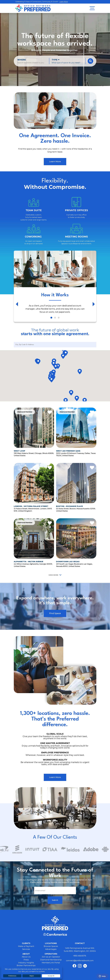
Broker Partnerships (26, 965)
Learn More (64, 2)
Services (26, 949)
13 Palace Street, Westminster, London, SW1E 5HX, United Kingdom (33, 510)
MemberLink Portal (51, 963)
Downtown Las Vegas (68, 562)
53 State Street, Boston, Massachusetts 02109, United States (76, 510)
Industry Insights (26, 963)
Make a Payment (26, 946)
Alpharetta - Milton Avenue (29, 562)
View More (53, 575)
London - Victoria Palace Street (31, 506)
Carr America (55, 934)
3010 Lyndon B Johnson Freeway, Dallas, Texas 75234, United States (76, 454)
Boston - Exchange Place (69, 506)
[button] (38, 362)
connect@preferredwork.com (80, 961)
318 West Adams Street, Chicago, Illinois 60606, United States (34, 454)
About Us (26, 957)
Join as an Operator (51, 957)
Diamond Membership (51, 960)
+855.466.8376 (80, 956)
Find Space (55, 613)
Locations (51, 943)
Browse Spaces (51, 946)
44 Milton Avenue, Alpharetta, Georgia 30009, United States (33, 565)
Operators (51, 954)
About (26, 954)
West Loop (19, 451)
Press (26, 960)
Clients (26, 943)
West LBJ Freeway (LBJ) (68, 451)
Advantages (51, 949)
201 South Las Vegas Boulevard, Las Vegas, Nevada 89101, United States (74, 565)
